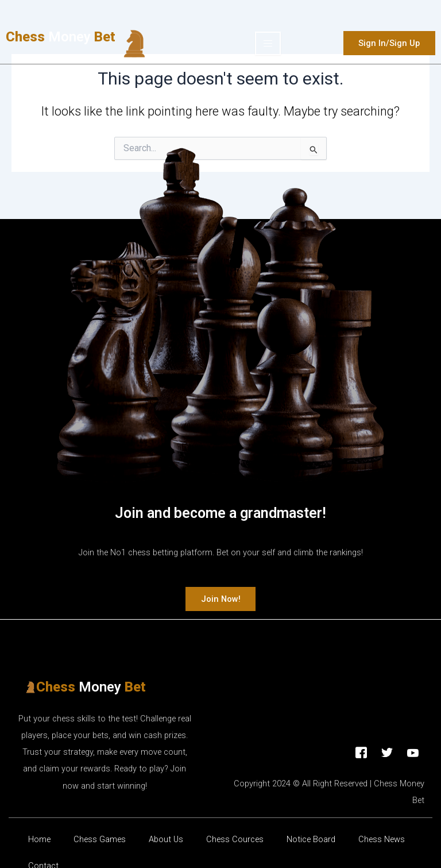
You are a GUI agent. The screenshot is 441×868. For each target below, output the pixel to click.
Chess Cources (235, 840)
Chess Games (100, 840)
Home (39, 840)
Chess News (382, 840)
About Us (166, 840)
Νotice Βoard (311, 840)
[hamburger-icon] (268, 43)
